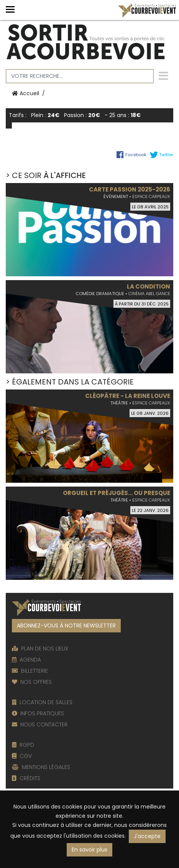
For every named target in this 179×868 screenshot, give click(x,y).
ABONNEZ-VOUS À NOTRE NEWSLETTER (66, 625)
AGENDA (26, 660)
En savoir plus (89, 850)
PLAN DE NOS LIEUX (40, 649)
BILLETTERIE (30, 671)
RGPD (23, 745)
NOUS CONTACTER (40, 724)
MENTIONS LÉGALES (41, 767)
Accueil (25, 93)
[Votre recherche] (80, 76)
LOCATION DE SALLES (42, 702)
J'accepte (147, 836)
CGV (22, 756)
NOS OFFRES (32, 682)
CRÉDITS (26, 778)
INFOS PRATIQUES (38, 713)
